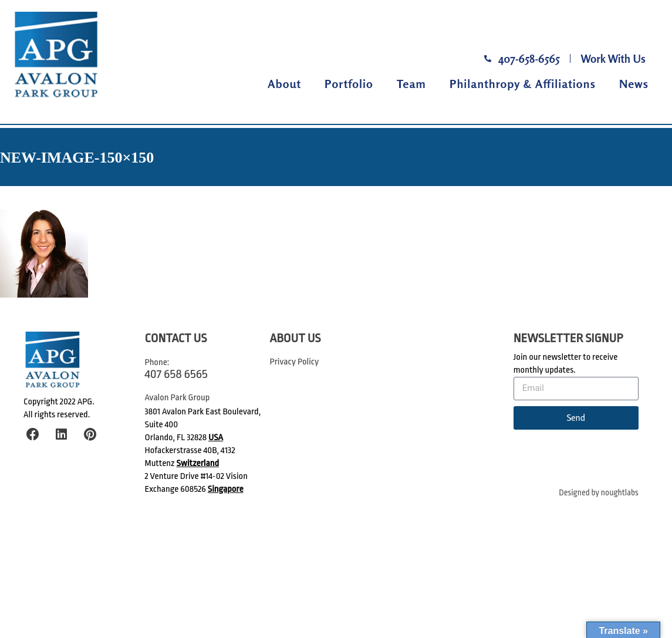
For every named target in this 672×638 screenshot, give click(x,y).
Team (411, 84)
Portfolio (349, 84)
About (284, 84)
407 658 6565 (176, 374)
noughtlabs (620, 493)
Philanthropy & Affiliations (523, 84)
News (634, 84)
